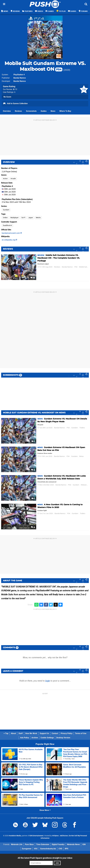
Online (5, 218)
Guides (44, 111)
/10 (15, 89)
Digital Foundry (58, 844)
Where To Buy (65, 111)
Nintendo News (73, 844)
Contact (55, 733)
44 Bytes (55, 836)
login (48, 681)
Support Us (44, 733)
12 (33, 278)
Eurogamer (27, 849)
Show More (45, 810)
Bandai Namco (20, 78)
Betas (81, 456)
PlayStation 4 (19, 75)
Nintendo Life (17, 844)
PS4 (76, 267)
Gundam (6, 210)
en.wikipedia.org (9, 240)
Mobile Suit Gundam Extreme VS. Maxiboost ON (45, 66)
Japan (31, 218)
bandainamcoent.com (12, 233)
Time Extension (43, 844)
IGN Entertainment (36, 836)
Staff (21, 733)
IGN (84, 844)
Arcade (13, 179)
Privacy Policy (67, 733)
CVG (60, 849)
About (13, 733)
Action (5, 179)
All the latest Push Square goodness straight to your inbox (45, 858)
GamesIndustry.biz (48, 849)
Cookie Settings (47, 738)
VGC (36, 849)
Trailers (82, 428)
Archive (35, 738)
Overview (7, 111)
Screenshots (31, 111)
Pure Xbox (29, 844)
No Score (7, 97)
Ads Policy (25, 738)
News (53, 111)
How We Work (31, 733)
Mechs (38, 218)
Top (6, 733)
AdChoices (64, 836)
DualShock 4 (7, 225)
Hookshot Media (15, 836)
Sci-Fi (23, 218)
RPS (67, 849)
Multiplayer (14, 218)
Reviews (18, 111)
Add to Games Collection (15, 104)
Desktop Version (63, 738)
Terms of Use (81, 733)
